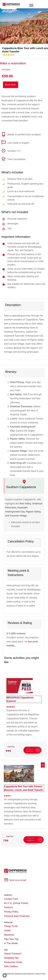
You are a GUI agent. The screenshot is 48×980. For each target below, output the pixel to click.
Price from (6, 70)
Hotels (7, 928)
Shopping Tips (11, 956)
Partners (8, 905)
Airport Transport (13, 951)
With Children (11, 964)
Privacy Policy (11, 910)
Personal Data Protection (17, 914)
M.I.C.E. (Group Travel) (16, 901)
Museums (9, 933)
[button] (5, 975)
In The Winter (11, 941)
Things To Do (11, 924)
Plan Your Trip (11, 937)
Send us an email (18, 878)
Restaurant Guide (13, 960)
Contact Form (11, 897)
